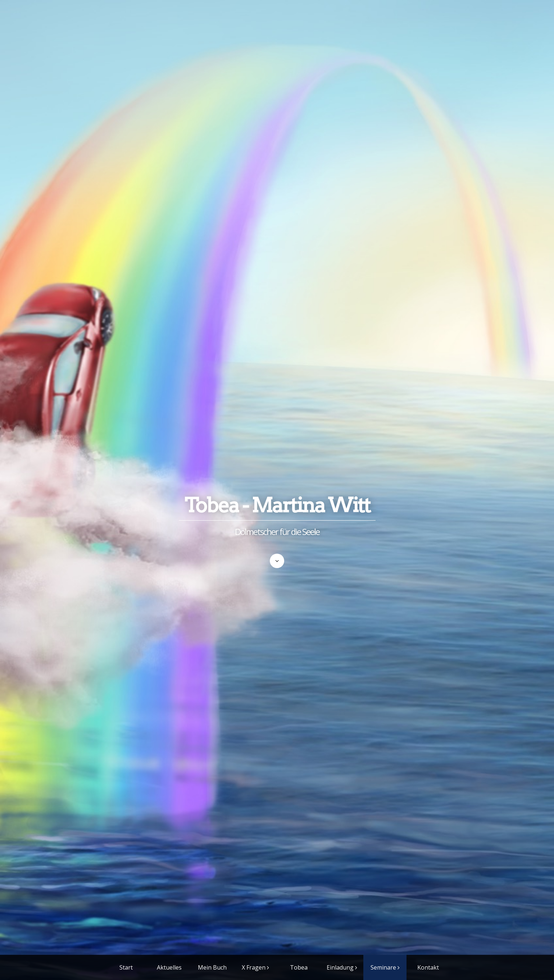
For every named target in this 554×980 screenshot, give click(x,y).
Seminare (383, 967)
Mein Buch (212, 967)
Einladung (340, 967)
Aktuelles (169, 967)
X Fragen (254, 967)
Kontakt (428, 967)
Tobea (299, 967)
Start (126, 967)
